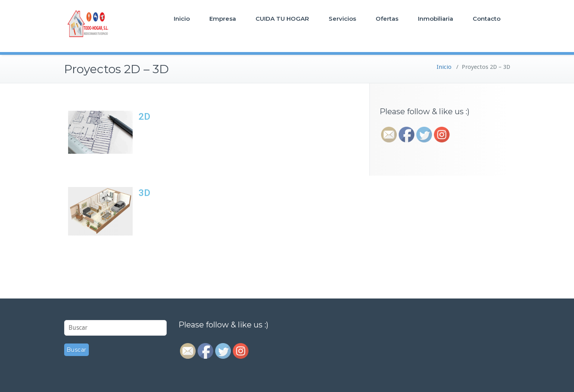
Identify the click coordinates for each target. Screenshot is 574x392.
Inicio (182, 19)
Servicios (342, 19)
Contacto (487, 19)
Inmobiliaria (435, 19)
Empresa (223, 19)
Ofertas (387, 19)
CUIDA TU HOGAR (282, 19)
